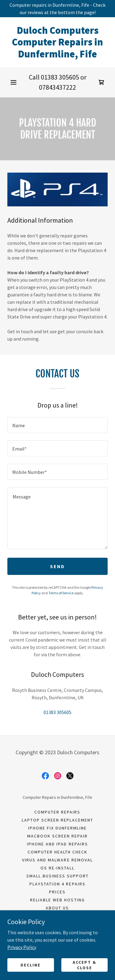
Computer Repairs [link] (57, 812)
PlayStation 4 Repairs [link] (57, 884)
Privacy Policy (22, 947)
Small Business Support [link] (57, 876)
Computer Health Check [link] (57, 852)
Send (57, 566)
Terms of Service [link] (61, 593)
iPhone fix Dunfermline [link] (57, 828)
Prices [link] (57, 892)
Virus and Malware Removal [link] (57, 860)
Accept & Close (84, 965)
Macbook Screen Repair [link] (57, 836)
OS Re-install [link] (57, 868)
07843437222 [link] (57, 87)
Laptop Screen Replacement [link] (57, 820)
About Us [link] (57, 908)
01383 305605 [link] (60, 77)
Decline (31, 965)
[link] (57, 42)
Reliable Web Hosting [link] (57, 900)
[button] (13, 82)
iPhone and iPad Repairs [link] (57, 844)
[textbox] (57, 425)
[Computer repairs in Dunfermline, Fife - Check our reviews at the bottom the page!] (57, 9)
